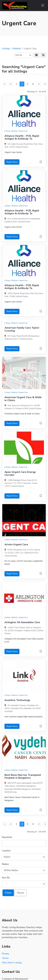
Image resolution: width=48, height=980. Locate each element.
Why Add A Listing (12, 963)
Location (6, 851)
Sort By (6, 878)
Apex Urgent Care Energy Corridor (20, 473)
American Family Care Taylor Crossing (22, 329)
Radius (5, 864)
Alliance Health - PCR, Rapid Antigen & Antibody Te (22, 137)
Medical (17, 48)
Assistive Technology (17, 700)
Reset (21, 893)
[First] (4, 84)
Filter (8, 893)
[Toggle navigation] (43, 6)
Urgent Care (23, 131)
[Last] (45, 84)
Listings (6, 48)
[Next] (39, 84)
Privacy (6, 954)
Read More (12, 162)
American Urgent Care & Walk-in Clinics (23, 399)
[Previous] (11, 84)
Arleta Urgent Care (16, 544)
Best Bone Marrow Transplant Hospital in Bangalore (23, 776)
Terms (5, 958)
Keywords (7, 837)
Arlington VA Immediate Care (22, 622)
